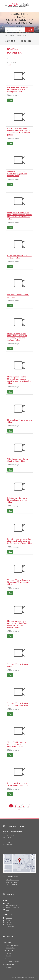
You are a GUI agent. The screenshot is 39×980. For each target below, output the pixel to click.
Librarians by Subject (12, 946)
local (10, 65)
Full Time (9, 953)
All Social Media (10, 927)
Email (7, 910)
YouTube (9, 922)
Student (8, 956)
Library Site (7, 842)
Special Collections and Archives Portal (17, 35)
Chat (7, 903)
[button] (6, 5)
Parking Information (12, 884)
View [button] (10, 100)
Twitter (8, 920)
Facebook (9, 918)
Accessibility (10, 967)
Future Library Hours (12, 880)
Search (30, 30)
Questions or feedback (13, 962)
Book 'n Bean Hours (12, 882)
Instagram (9, 924)
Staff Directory (10, 948)
